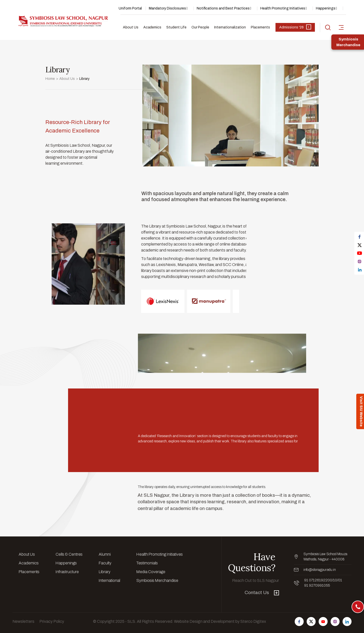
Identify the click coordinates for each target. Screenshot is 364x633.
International (109, 580)
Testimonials (147, 563)
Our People (200, 27)
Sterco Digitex (253, 621)
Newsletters (23, 621)
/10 (335, 580)
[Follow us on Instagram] (335, 622)
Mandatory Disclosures (167, 8)
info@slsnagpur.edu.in (320, 570)
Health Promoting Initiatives (283, 8)
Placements (260, 27)
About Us (131, 27)
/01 (340, 580)
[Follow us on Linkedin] (347, 622)
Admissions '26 (295, 27)
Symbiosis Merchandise (157, 580)
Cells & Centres (69, 554)
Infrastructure (67, 572)
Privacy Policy (52, 621)
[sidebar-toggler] (341, 27)
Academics (152, 27)
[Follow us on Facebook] (299, 622)
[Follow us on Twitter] (311, 622)
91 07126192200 (318, 580)
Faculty (105, 563)
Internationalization (230, 27)
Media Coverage (151, 572)
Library (105, 572)
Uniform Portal (130, 8)
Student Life (176, 27)
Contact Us (262, 592)
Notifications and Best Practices (223, 8)
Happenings (326, 8)
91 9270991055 (317, 585)
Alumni (105, 554)
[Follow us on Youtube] (323, 622)
